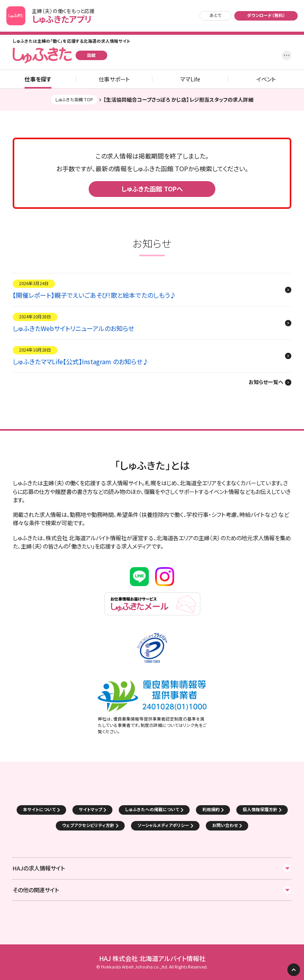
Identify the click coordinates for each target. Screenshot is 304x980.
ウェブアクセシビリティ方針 (88, 825)
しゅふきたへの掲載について (152, 809)
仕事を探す (38, 79)
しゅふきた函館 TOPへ (152, 189)
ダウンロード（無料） (266, 15)
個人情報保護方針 (260, 809)
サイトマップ (90, 809)
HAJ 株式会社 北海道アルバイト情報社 (152, 958)
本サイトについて (39, 809)
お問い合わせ (225, 825)
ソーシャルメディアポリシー (163, 825)
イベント (266, 79)
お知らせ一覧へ (266, 382)
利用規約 (211, 809)
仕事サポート (114, 79)
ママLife (190, 79)
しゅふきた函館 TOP (74, 99)
